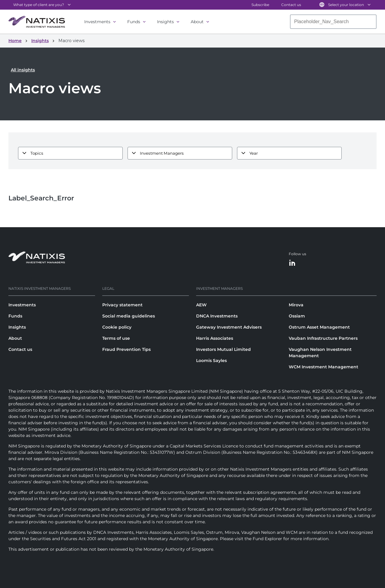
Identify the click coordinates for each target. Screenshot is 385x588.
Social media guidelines (129, 316)
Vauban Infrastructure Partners (323, 338)
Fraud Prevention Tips (126, 349)
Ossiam (297, 316)
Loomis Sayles (211, 361)
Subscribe (260, 5)
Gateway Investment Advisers (229, 327)
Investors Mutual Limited (223, 349)
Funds (134, 22)
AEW (201, 305)
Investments (97, 22)
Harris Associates (215, 338)
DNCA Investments (217, 316)
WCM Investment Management (323, 367)
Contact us (291, 5)
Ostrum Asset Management (319, 327)
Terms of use (116, 338)
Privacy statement (122, 305)
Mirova (296, 305)
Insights (165, 22)
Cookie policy (117, 327)
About (197, 22)
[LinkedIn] (292, 263)
